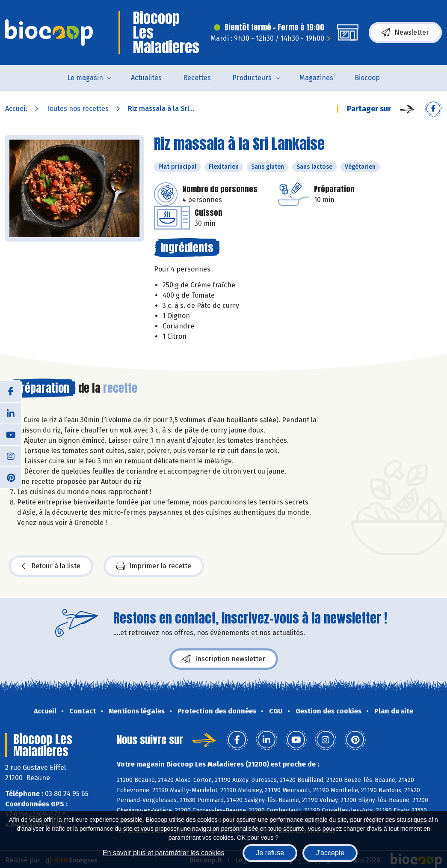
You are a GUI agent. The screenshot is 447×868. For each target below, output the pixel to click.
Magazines (316, 78)
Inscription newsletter (224, 659)
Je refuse (270, 853)
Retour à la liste (51, 566)
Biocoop (367, 78)
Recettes (197, 78)
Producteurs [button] (252, 78)
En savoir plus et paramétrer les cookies (164, 853)
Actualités (146, 78)
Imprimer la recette (154, 566)
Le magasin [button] (85, 78)
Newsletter (405, 33)
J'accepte (330, 853)
